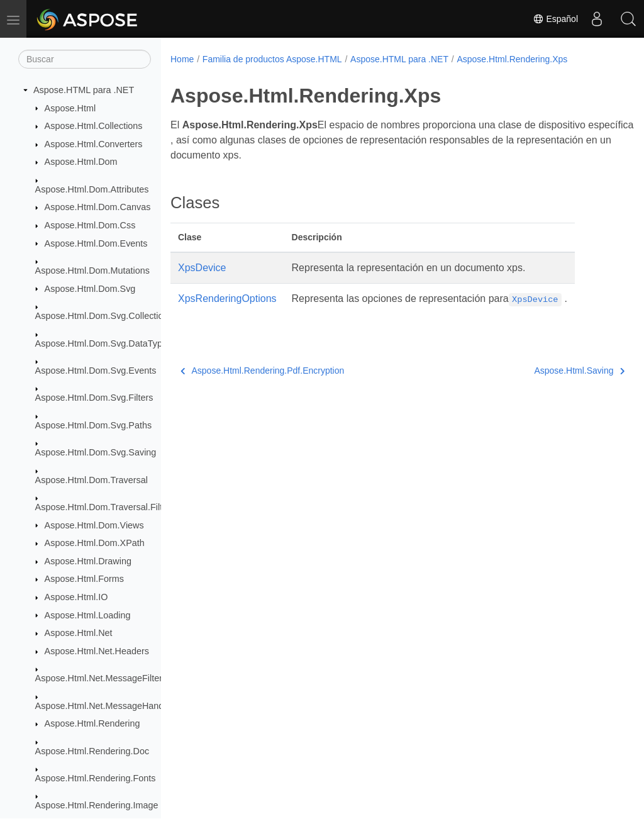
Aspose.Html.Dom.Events (96, 243)
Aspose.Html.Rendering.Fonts (96, 778)
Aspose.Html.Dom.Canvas (98, 207)
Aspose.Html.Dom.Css (90, 225)
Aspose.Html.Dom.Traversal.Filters (105, 507)
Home (182, 59)
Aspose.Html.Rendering (92, 723)
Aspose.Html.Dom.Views (94, 525)
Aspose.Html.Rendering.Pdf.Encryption (262, 371)
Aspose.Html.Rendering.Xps (512, 59)
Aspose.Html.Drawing (88, 561)
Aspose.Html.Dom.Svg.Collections (104, 316)
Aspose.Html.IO (76, 597)
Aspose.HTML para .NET (84, 90)
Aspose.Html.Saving (547, 371)
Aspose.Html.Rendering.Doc (92, 751)
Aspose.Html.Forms (84, 579)
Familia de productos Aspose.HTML (272, 59)
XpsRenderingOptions (227, 298)
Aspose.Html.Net (79, 633)
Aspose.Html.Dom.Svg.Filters (94, 398)
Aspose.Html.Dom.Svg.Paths (94, 425)
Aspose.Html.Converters (94, 144)
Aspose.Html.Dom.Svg (90, 289)
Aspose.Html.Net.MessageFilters (101, 678)
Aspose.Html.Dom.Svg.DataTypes (104, 343)
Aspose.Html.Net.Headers (97, 651)
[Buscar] (85, 59)
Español (555, 19)
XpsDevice (202, 268)
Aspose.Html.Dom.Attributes (92, 189)
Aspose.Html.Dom (81, 162)
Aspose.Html (70, 108)
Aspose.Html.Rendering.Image (97, 805)
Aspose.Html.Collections (94, 126)
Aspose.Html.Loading (88, 615)
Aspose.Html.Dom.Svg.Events (96, 371)
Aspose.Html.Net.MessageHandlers (107, 706)
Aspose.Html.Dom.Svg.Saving (96, 452)
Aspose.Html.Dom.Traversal (92, 480)
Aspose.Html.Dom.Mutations (92, 270)
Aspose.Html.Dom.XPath (95, 543)
